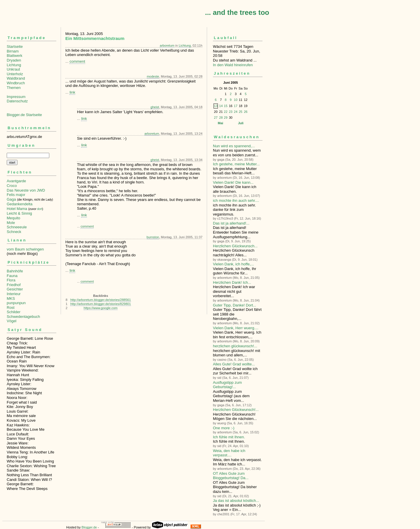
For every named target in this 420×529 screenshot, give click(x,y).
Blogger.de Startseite (24, 115)
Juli (241, 123)
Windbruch (16, 83)
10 (236, 100)
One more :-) (224, 428)
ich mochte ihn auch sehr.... (236, 200)
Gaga (11, 199)
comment (77, 61)
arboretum (167, 45)
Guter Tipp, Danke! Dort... (235, 305)
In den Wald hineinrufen (233, 65)
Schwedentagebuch (23, 317)
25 (241, 112)
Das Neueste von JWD (26, 190)
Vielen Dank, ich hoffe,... (233, 264)
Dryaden (14, 60)
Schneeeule (17, 227)
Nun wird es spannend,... (234, 146)
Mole (11, 223)
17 (236, 106)
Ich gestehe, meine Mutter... (236, 164)
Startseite (15, 47)
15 (226, 106)
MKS (11, 298)
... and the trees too (237, 12)
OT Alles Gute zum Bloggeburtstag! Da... (231, 476)
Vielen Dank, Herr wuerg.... (236, 328)
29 (226, 118)
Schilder (14, 312)
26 (246, 112)
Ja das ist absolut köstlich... (236, 501)
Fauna (12, 276)
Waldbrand (16, 78)
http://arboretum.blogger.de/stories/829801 (100, 304)
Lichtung (14, 65)
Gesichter (15, 289)
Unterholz (15, 74)
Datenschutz (17, 101)
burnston (153, 237)
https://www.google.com (101, 308)
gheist (155, 107)
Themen (14, 88)
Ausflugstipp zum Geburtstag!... (227, 385)
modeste (153, 76)
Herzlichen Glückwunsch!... (236, 410)
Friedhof (14, 285)
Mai (220, 123)
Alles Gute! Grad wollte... (234, 364)
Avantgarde (16, 181)
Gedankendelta (20, 204)
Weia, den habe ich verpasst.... (229, 453)
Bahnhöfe (15, 271)
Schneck (14, 232)
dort (40, 209)
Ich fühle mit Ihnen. (229, 437)
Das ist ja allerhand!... (231, 223)
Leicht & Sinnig (19, 213)
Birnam (13, 51)
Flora (11, 280)
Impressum (16, 97)
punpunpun (16, 303)
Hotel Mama (17, 209)
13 (216, 106)
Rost (11, 308)
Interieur (14, 294)
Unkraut (13, 69)
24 (236, 112)
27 (216, 118)
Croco (12, 186)
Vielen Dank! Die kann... (233, 182)
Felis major (16, 195)
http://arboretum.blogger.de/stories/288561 (100, 300)
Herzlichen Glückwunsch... (235, 246)
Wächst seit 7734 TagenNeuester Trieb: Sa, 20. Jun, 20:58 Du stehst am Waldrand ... (238, 49)
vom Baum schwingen (25, 249)
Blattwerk (14, 56)
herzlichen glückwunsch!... (235, 346)
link (72, 92)
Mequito (13, 218)
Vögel (12, 321)
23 (231, 112)
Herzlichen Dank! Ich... (232, 282)
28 (221, 118)
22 (226, 112)
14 (221, 106)
